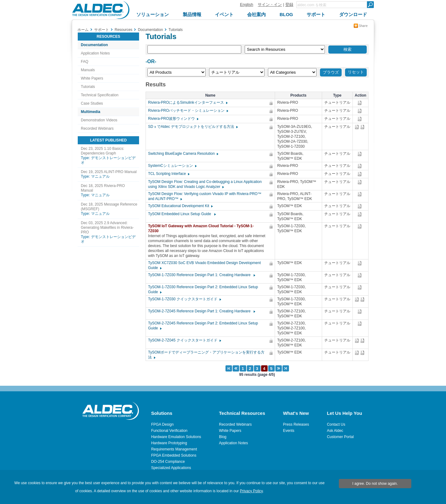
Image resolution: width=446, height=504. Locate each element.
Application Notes (95, 53)
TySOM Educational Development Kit (180, 206)
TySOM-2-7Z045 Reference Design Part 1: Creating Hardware (201, 311)
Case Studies (92, 103)
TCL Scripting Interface (168, 174)
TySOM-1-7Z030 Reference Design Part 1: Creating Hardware (201, 275)
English (247, 4)
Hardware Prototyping (169, 443)
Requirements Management (174, 449)
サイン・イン (270, 4)
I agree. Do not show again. (375, 484)
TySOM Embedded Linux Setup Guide (182, 214)
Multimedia (91, 112)
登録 (289, 4)
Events (289, 431)
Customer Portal (340, 437)
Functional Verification (169, 431)
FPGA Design (162, 424)
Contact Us (336, 424)
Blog (223, 437)
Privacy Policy (251, 491)
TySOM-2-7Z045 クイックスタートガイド (184, 340)
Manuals (88, 70)
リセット (356, 72)
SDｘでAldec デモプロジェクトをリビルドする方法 (193, 127)
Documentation (94, 45)
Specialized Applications (171, 468)
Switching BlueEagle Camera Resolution (183, 154)
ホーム (83, 30)
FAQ (85, 62)
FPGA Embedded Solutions (174, 455)
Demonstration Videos (99, 120)
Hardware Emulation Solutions (176, 437)
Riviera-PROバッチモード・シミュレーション (188, 111)
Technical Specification (100, 95)
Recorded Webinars (97, 128)
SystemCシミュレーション (172, 166)
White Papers (92, 78)
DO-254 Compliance (168, 462)
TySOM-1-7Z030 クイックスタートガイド (184, 299)
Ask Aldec (335, 431)
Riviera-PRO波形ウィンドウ (173, 119)
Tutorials (88, 87)
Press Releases (296, 424)
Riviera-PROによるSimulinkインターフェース (188, 102)
